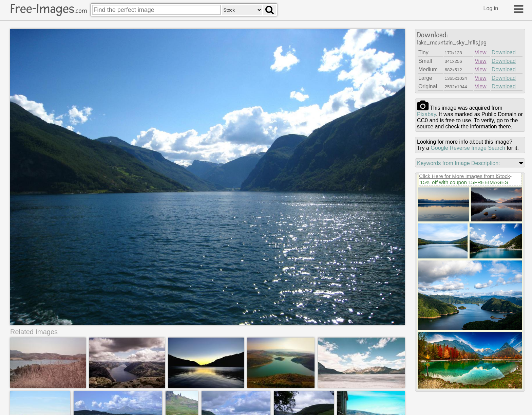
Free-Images (49, 9)
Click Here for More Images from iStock (464, 176)
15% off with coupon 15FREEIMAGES (464, 182)
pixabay (426, 114)
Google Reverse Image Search (468, 148)
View (480, 52)
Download (504, 52)
